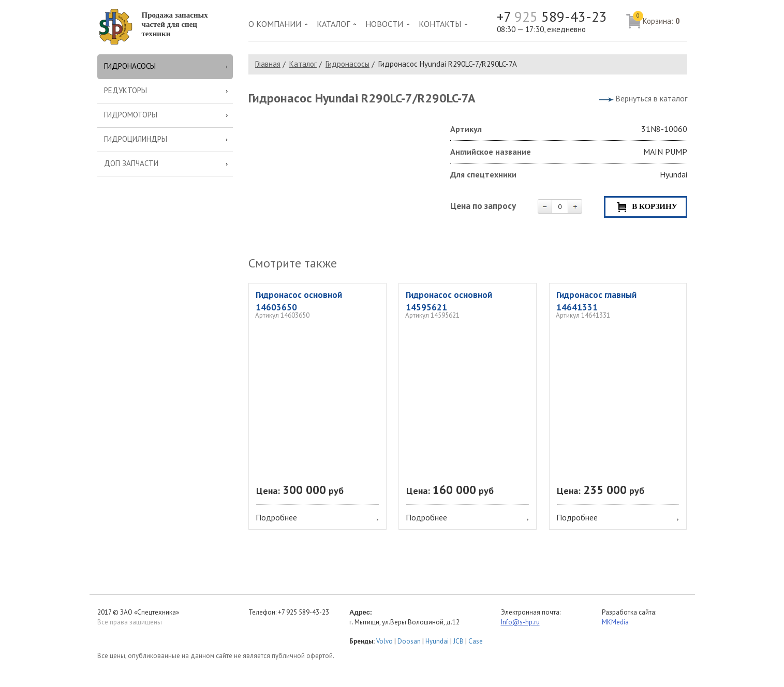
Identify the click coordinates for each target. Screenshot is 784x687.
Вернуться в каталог (651, 98)
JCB (458, 641)
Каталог (333, 24)
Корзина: (656, 19)
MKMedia (615, 622)
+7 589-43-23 (552, 17)
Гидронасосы (130, 66)
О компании (275, 24)
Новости (384, 24)
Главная (268, 64)
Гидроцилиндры (136, 139)
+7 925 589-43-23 (304, 612)
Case (476, 641)
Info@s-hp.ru (520, 622)
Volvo (384, 641)
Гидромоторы (131, 115)
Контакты (440, 24)
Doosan (409, 641)
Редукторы (125, 90)
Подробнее (276, 517)
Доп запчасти (131, 163)
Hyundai (437, 641)
